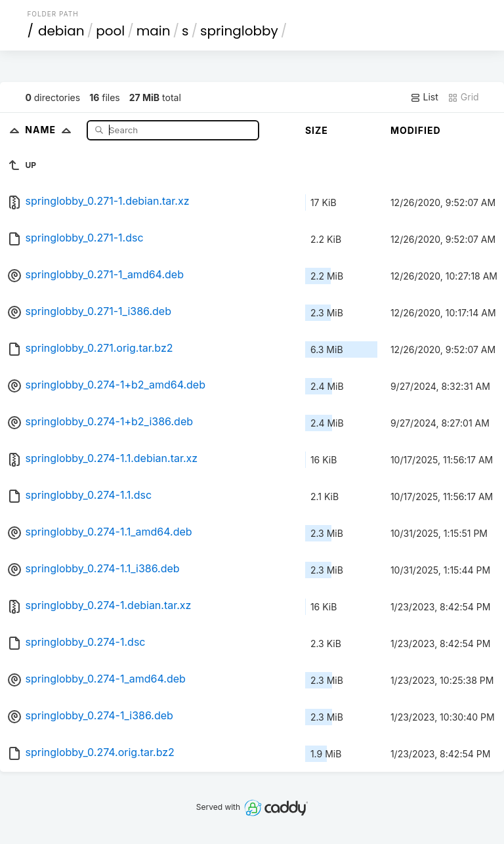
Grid (463, 97)
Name (51, 130)
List (424, 97)
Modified (416, 130)
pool (110, 31)
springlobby (239, 31)
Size (317, 130)
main (154, 31)
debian (61, 31)
